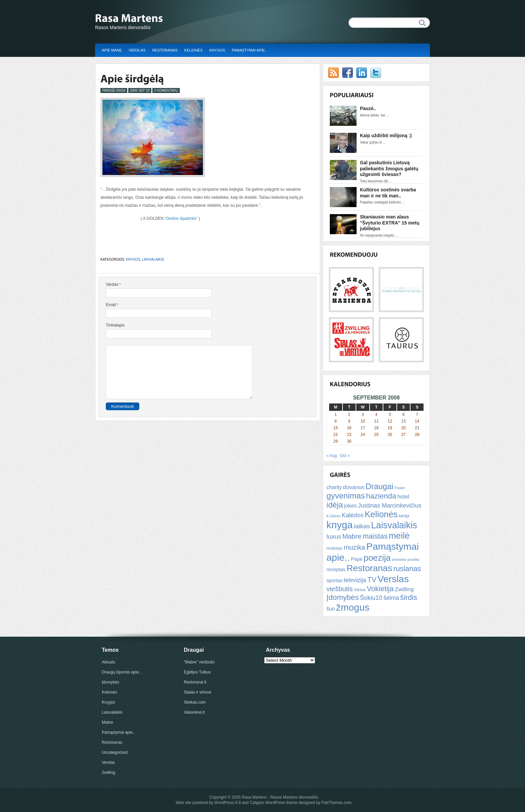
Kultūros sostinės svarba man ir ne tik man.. (388, 193)
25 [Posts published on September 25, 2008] (376, 435)
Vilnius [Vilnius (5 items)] (360, 590)
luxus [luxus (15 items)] (334, 536)
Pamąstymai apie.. (249, 50)
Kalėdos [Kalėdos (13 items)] (352, 515)
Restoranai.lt (195, 682)
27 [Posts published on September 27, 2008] (403, 435)
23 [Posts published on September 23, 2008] (349, 435)
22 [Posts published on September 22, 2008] (336, 435)
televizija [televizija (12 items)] (355, 580)
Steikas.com (195, 702)
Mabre (107, 722)
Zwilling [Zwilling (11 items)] (404, 589)
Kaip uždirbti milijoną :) (386, 136)
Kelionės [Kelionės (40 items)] (381, 514)
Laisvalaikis (153, 259)
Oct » (345, 456)
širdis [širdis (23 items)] (409, 597)
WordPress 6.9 (228, 803)
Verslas (137, 50)
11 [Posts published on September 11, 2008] (376, 421)
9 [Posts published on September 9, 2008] (349, 421)
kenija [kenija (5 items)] (404, 516)
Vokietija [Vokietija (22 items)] (380, 589)
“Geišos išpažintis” (181, 218)
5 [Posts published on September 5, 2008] (390, 415)
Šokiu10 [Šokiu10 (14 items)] (371, 598)
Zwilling (108, 773)
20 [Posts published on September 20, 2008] (403, 428)
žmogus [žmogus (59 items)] (353, 607)
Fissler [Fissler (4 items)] (400, 488)
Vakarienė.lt (194, 712)
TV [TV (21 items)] (372, 580)
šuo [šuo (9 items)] (331, 609)
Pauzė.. (368, 108)
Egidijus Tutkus (197, 672)
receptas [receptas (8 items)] (336, 569)
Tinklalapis (115, 325)
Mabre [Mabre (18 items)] (352, 536)
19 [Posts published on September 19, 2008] (390, 428)
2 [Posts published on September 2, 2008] (349, 415)
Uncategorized (115, 752)
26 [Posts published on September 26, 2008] (390, 435)
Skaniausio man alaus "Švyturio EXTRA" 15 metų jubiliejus (390, 223)
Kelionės (193, 50)
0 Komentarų (166, 91)
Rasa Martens (254, 797)
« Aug (332, 456)
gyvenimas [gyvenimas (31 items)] (346, 496)
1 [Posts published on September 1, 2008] (336, 415)
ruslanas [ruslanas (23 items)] (407, 569)
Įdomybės (110, 682)
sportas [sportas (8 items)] (334, 580)
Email (112, 305)
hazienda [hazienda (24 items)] (381, 496)
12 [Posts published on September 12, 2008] (390, 421)
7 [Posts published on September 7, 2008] (417, 415)
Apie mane (112, 50)
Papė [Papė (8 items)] (357, 559)
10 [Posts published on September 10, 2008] (363, 421)
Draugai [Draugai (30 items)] (380, 486)
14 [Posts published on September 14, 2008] (417, 421)
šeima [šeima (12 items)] (391, 598)
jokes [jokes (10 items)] (350, 506)
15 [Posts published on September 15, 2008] (336, 428)
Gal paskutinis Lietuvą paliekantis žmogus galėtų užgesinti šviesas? (389, 168)
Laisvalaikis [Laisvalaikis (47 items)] (394, 525)
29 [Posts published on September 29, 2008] (336, 441)
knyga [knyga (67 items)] (340, 525)
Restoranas (165, 50)
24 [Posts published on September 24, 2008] (363, 435)
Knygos (217, 50)
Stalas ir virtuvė (198, 692)
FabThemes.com (336, 803)
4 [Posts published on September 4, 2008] (377, 415)
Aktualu (108, 662)
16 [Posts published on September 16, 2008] (349, 428)
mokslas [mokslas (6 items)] (334, 548)
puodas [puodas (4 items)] (413, 559)
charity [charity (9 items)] (334, 487)
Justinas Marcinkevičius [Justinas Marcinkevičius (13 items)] (390, 506)
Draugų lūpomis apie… (122, 672)
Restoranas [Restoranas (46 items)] (369, 568)
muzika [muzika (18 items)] (354, 547)
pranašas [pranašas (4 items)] (399, 559)
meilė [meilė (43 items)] (399, 536)
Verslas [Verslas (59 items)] (393, 579)
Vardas (113, 284)
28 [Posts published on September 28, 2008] (417, 435)
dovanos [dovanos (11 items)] (354, 487)
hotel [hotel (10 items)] (403, 497)
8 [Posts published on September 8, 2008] (336, 421)
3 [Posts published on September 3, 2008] (363, 415)
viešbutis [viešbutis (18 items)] (340, 589)
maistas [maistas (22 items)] (375, 536)
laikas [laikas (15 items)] (362, 526)
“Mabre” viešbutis (199, 662)
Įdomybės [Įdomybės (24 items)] (343, 597)
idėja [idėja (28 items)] (335, 505)
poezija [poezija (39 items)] (377, 558)
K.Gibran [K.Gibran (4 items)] (333, 516)
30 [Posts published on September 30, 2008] (349, 441)
